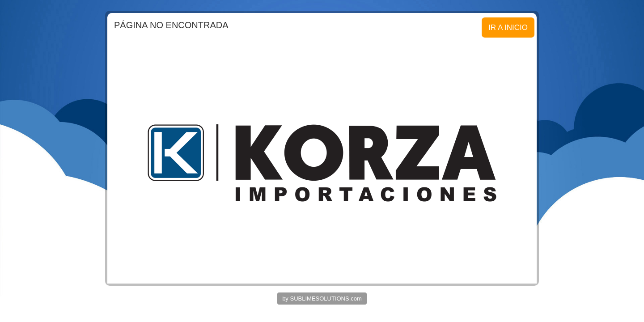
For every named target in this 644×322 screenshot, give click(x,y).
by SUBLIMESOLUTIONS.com (322, 299)
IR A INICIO (508, 28)
